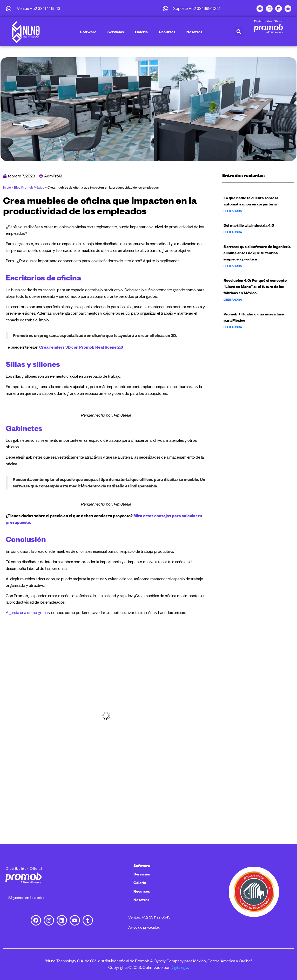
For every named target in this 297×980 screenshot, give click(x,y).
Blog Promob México (29, 187)
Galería (141, 32)
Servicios (116, 32)
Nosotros (194, 32)
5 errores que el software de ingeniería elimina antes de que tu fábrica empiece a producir (257, 253)
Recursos (167, 32)
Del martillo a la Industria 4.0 (249, 225)
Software (88, 32)
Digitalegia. (180, 967)
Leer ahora (233, 211)
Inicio (7, 187)
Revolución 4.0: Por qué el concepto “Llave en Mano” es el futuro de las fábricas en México (255, 286)
